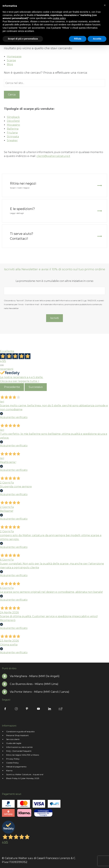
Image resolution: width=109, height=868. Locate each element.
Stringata (13, 137)
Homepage (14, 57)
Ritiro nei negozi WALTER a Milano (23, 755)
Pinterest (27, 709)
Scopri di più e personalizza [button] (23, 39)
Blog (10, 64)
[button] (105, 5)
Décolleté (13, 121)
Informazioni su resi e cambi (19, 747)
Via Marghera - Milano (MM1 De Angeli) (35, 676)
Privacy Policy (13, 759)
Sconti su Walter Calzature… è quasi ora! (25, 774)
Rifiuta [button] (78, 39)
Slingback (13, 117)
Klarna (9, 770)
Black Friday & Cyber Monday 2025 (23, 778)
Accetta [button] (97, 39)
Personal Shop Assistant (17, 735)
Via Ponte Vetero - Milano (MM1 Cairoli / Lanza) (40, 692)
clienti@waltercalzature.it (53, 156)
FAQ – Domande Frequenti (19, 751)
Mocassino (13, 125)
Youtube (38, 709)
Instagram (16, 709)
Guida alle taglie (14, 743)
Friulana (12, 133)
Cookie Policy (12, 763)
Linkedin (50, 709)
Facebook (5, 709)
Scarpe (11, 60)
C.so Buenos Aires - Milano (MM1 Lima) (34, 684)
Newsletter (61, 709)
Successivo (36, 387)
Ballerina (13, 129)
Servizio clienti (13, 739)
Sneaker (12, 140)
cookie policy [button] (59, 18)
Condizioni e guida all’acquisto (20, 731)
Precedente (12, 387)
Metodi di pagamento (16, 767)
